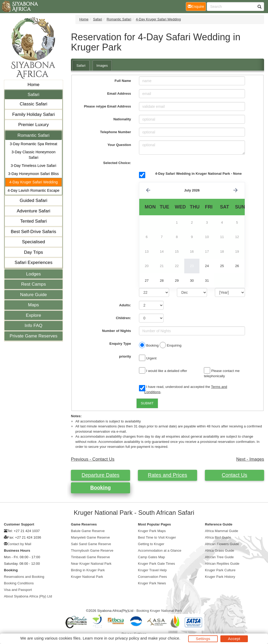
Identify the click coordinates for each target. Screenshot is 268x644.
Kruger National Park (87, 577)
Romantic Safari (33, 135)
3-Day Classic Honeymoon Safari (33, 155)
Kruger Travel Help (152, 570)
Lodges (33, 274)
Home (33, 85)
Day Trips (34, 252)
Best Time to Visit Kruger (157, 537)
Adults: (125, 305)
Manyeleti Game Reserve (90, 537)
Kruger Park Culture (220, 570)
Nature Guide (33, 295)
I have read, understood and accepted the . (183, 389)
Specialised (33, 242)
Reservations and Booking (24, 577)
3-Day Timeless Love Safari (33, 166)
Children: (124, 318)
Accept (234, 639)
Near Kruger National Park (91, 564)
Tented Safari (33, 221)
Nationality (122, 119)
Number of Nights (117, 331)
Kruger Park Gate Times (157, 564)
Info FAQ (33, 326)
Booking (101, 488)
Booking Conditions (19, 583)
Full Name (123, 81)
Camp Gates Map (151, 557)
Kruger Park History (220, 577)
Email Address (119, 94)
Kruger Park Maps (152, 531)
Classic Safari (33, 104)
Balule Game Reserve (88, 531)
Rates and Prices (167, 475)
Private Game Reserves (34, 336)
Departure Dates (101, 475)
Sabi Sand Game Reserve (91, 544)
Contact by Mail (19, 544)
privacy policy (127, 638)
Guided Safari (33, 200)
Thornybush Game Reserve (92, 550)
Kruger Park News (152, 583)
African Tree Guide (219, 557)
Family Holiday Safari (34, 114)
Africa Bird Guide (218, 537)
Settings (203, 639)
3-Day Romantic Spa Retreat (33, 144)
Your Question (119, 145)
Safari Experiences (33, 262)
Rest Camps (34, 284)
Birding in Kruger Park (88, 570)
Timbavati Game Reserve (90, 557)
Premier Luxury (34, 125)
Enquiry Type (120, 344)
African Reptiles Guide (222, 564)
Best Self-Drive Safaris (33, 232)
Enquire (197, 6)
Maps (33, 305)
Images (102, 66)
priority (125, 356)
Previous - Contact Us (93, 459)
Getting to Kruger (151, 544)
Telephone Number (115, 132)
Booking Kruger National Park (159, 611)
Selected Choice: (117, 163)
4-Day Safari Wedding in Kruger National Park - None (199, 174)
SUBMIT (147, 403)
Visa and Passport (18, 590)
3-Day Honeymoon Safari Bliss (33, 174)
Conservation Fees (152, 577)
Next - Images (250, 459)
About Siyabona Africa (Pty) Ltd (28, 596)
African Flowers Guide (222, 544)
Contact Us (234, 475)
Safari (33, 95)
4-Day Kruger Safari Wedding (33, 182)
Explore (33, 315)
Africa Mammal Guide (222, 531)
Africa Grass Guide (220, 550)
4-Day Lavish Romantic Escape (33, 190)
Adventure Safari (33, 211)
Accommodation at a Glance (160, 550)
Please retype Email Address (108, 106)
